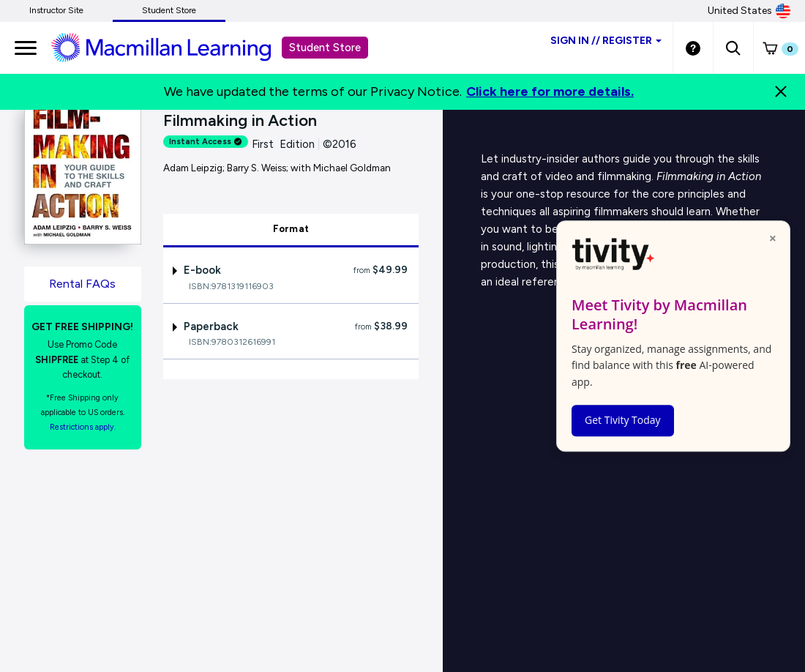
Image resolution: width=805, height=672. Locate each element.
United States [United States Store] (749, 11)
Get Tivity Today (623, 420)
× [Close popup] (773, 238)
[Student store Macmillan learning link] (172, 47)
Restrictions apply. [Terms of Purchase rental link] (83, 427)
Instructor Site (56, 10)
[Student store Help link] (693, 48)
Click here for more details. (550, 92)
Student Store (169, 10)
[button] (733, 48)
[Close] (781, 92)
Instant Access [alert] (206, 142)
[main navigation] (26, 48)
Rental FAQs (82, 284)
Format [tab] (291, 229)
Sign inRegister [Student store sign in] (606, 41)
